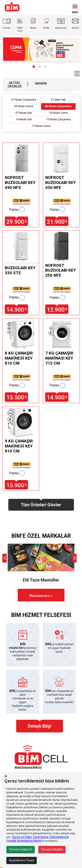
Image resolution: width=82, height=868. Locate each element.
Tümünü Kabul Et (20, 849)
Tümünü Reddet (52, 849)
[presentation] (5, 558)
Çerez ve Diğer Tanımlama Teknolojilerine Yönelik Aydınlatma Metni (38, 839)
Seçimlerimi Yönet (21, 860)
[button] (34, 67)
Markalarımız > (41, 596)
